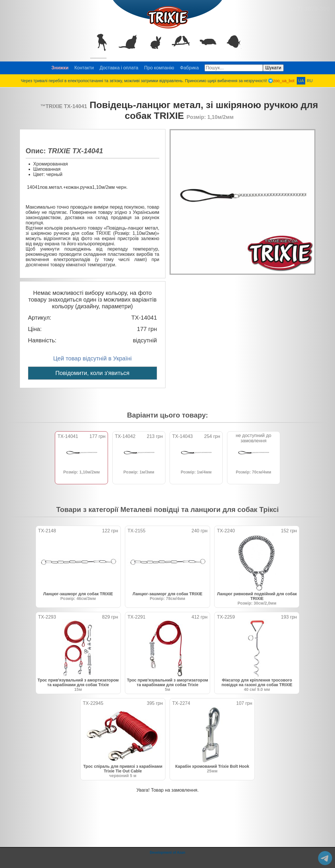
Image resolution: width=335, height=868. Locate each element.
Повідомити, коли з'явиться (93, 373)
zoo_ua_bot (284, 81)
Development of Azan (167, 853)
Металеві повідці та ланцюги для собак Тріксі (200, 509)
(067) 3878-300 (309, 9)
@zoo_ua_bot (325, 858)
